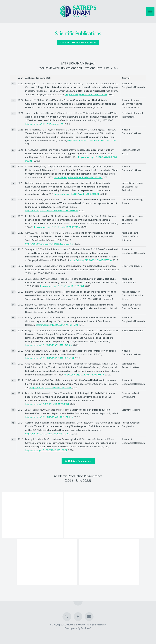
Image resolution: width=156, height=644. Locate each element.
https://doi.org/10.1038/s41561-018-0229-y (49, 345)
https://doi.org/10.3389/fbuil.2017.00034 (47, 404)
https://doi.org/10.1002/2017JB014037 (51, 387)
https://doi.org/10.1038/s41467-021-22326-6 (78, 177)
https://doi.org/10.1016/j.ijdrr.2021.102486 (57, 227)
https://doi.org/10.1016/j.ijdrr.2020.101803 (77, 194)
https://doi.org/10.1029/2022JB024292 (86, 94)
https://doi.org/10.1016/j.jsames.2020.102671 (49, 244)
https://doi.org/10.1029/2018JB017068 (91, 260)
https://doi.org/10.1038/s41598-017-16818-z (49, 417)
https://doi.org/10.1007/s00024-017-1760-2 (49, 433)
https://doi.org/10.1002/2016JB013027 (46, 450)
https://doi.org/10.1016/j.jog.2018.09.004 (62, 286)
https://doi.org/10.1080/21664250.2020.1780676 (51, 210)
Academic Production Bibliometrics (78, 42)
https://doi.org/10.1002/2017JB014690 (57, 325)
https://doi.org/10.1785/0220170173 (84, 374)
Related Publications (78, 461)
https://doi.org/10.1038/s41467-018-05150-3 (49, 358)
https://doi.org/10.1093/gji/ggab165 (44, 124)
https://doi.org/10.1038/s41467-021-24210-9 (91, 140)
